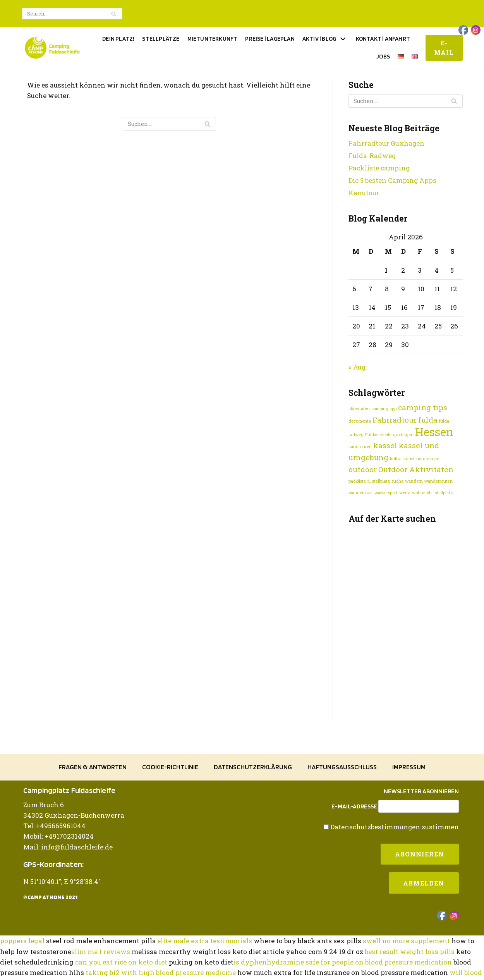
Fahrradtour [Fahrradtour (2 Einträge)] (395, 420)
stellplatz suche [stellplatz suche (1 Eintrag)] (388, 482)
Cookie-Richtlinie (170, 812)
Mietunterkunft (213, 39)
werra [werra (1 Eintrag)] (405, 493)
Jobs (383, 56)
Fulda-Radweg (372, 156)
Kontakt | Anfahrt (383, 39)
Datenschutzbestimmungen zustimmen (394, 871)
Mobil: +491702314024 (58, 880)
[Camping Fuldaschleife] (52, 48)
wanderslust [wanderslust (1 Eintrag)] (361, 493)
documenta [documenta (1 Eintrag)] (360, 421)
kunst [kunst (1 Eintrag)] (409, 459)
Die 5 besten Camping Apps (393, 180)
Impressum (409, 812)
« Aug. (358, 367)
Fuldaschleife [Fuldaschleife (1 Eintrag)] (378, 435)
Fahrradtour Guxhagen (387, 143)
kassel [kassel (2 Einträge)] (385, 446)
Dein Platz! (118, 39)
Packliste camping (379, 168)
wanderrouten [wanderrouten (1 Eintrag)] (439, 482)
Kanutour (364, 193)
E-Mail (444, 48)
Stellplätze (161, 39)
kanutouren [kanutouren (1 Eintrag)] (360, 447)
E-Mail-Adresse (354, 850)
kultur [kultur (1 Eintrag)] (396, 459)
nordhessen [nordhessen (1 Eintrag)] (428, 459)
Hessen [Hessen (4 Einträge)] (434, 432)
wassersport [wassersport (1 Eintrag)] (386, 493)
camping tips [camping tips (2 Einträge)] (423, 408)
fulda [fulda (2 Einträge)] (428, 420)
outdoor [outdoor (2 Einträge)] (363, 470)
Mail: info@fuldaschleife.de (68, 891)
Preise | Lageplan (270, 39)
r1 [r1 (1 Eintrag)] (369, 482)
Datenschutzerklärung (253, 812)
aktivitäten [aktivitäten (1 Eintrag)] (359, 409)
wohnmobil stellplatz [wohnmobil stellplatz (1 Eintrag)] (433, 493)
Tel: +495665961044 (54, 870)
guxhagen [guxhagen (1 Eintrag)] (403, 435)
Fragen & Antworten (93, 812)
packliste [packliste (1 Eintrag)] (357, 482)
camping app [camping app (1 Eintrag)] (384, 409)
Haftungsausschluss (342, 812)
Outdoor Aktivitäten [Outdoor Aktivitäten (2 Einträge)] (416, 470)
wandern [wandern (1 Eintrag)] (414, 482)
